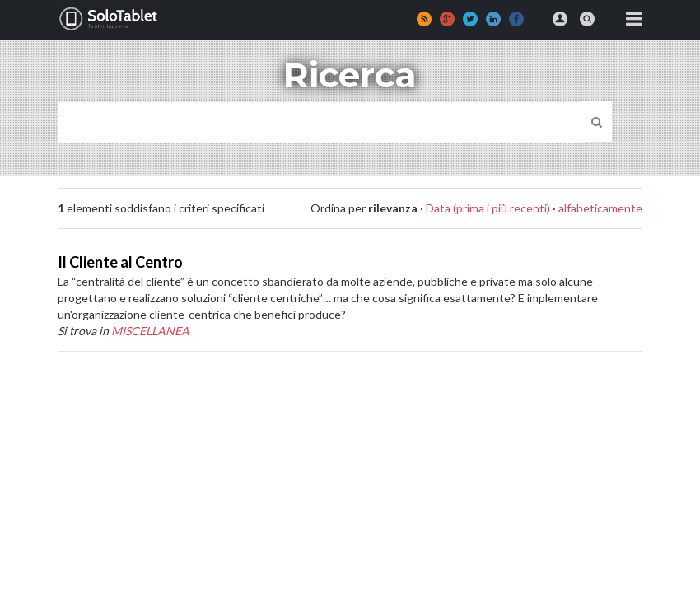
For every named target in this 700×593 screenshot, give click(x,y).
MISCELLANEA (150, 331)
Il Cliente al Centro (120, 262)
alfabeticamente (600, 208)
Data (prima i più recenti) (488, 208)
